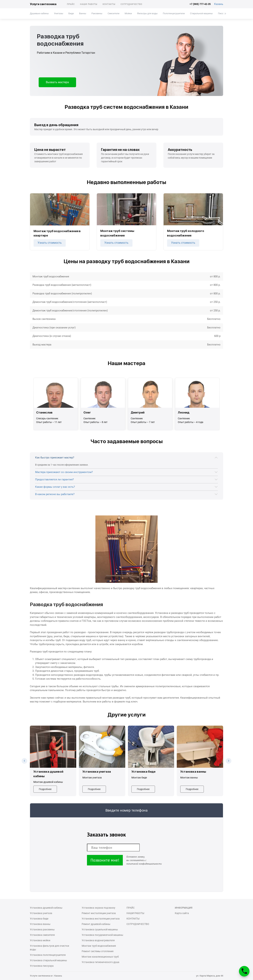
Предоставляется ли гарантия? (54, 479)
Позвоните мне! (105, 860)
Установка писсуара (42, 966)
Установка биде (39, 919)
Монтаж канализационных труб (100, 957)
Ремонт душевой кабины (96, 924)
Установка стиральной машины (48, 960)
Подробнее (45, 789)
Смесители (113, 13)
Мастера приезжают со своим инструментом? (64, 472)
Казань (219, 4)
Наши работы (89, 4)
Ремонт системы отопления (98, 951)
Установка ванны (40, 924)
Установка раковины (42, 929)
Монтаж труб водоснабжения (99, 946)
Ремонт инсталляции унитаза (99, 913)
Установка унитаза (41, 913)
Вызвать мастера (57, 82)
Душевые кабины (39, 13)
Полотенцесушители (174, 13)
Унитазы (59, 13)
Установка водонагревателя (98, 940)
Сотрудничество (131, 4)
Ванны (83, 13)
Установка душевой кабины (46, 908)
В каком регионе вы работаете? (55, 494)
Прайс (71, 4)
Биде (71, 13)
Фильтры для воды (147, 13)
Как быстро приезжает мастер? (55, 458)
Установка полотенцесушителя (48, 955)
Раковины (97, 13)
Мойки (128, 13)
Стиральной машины (201, 13)
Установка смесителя (42, 935)
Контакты (109, 4)
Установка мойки (40, 940)
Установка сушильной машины (100, 929)
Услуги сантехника (43, 4)
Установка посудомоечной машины (102, 935)
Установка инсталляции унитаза (101, 919)
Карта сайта (182, 913)
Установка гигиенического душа (100, 962)
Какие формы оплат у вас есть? (55, 487)
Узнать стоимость (50, 243)
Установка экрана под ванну (98, 908)
